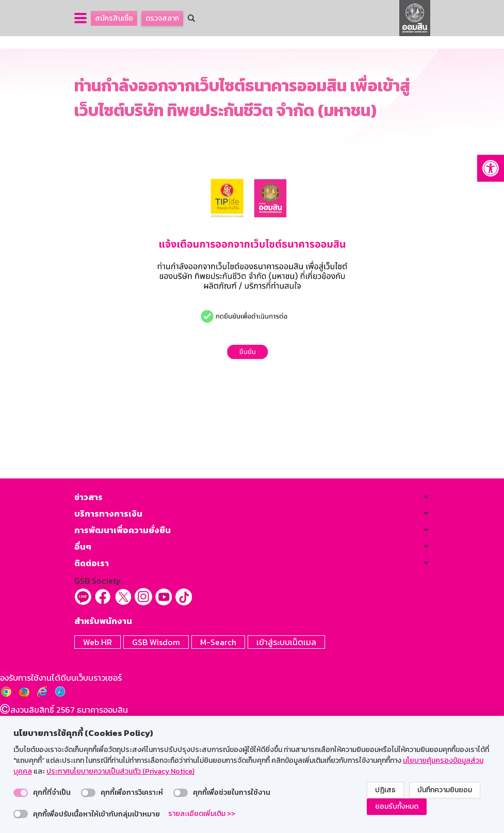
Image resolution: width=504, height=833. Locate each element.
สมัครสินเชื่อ (114, 18)
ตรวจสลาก (162, 18)
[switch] (21, 793)
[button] (491, 168)
